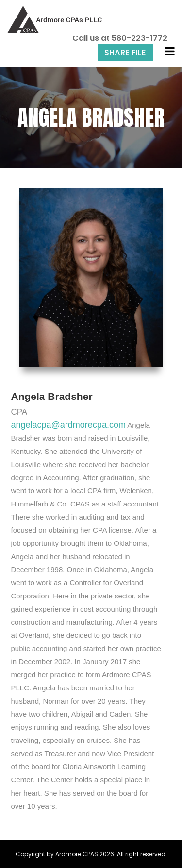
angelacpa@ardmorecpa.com (68, 425)
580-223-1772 (140, 38)
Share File (125, 53)
